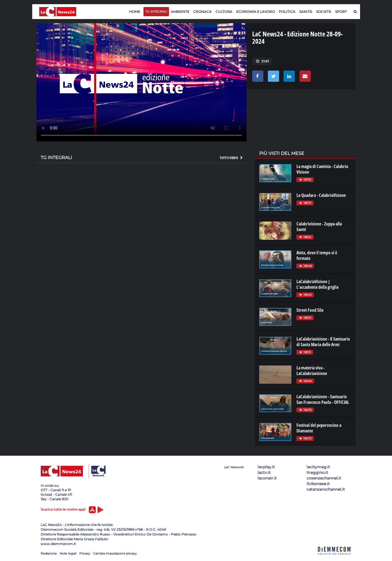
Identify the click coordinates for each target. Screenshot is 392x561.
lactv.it (264, 472)
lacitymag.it (318, 467)
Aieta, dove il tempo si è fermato (317, 255)
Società (324, 12)
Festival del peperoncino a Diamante (319, 428)
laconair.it (267, 478)
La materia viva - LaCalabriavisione (312, 371)
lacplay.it (266, 467)
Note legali (68, 553)
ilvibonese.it (318, 484)
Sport (341, 12)
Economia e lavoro (256, 12)
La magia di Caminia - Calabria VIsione (322, 169)
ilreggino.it (317, 472)
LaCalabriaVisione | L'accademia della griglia (317, 284)
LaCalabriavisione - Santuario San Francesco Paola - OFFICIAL (323, 399)
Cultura (224, 12)
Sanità (306, 12)
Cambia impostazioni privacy (115, 553)
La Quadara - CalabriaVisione (321, 195)
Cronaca (202, 12)
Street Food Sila (310, 310)
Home (135, 12)
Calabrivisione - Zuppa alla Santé (319, 227)
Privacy (85, 553)
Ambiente (180, 12)
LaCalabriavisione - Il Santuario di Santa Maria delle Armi (323, 342)
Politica (287, 12)
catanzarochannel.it (326, 489)
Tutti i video (231, 158)
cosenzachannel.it (324, 478)
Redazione (49, 553)
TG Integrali (156, 11)
